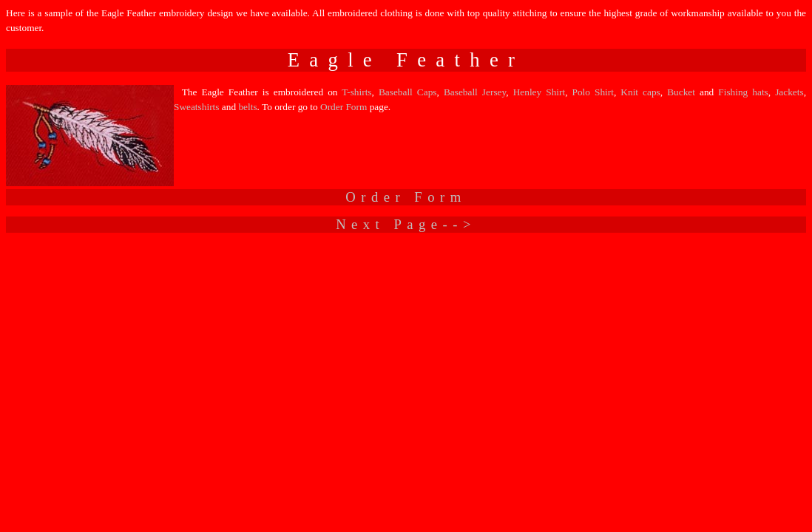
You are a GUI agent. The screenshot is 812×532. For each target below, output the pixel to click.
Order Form (345, 107)
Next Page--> (406, 224)
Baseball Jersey (475, 92)
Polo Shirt (593, 92)
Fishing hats (743, 92)
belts (247, 107)
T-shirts (356, 92)
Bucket (681, 92)
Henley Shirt (539, 92)
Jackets (789, 92)
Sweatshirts (196, 107)
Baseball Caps (408, 92)
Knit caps (640, 92)
